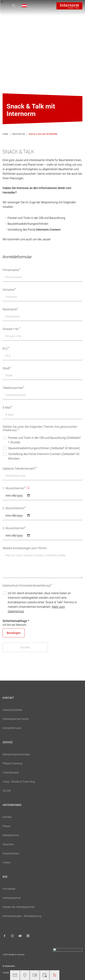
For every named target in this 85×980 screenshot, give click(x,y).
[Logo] (69, 6)
